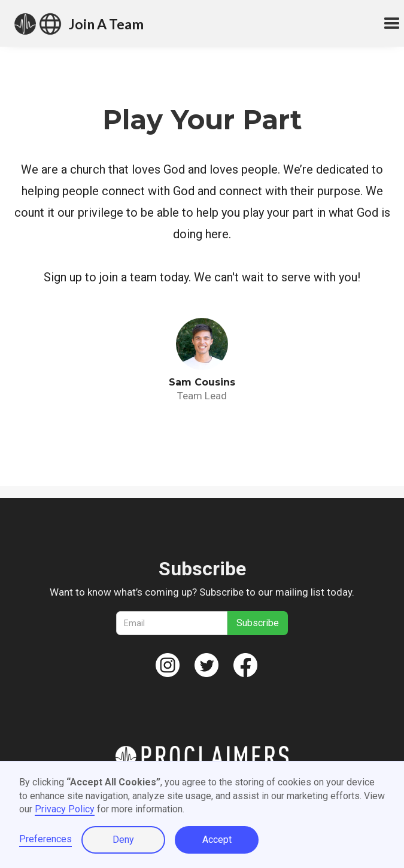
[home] (38, 24)
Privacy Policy (65, 809)
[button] (387, 24)
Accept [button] (217, 840)
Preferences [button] (45, 839)
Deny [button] (123, 840)
